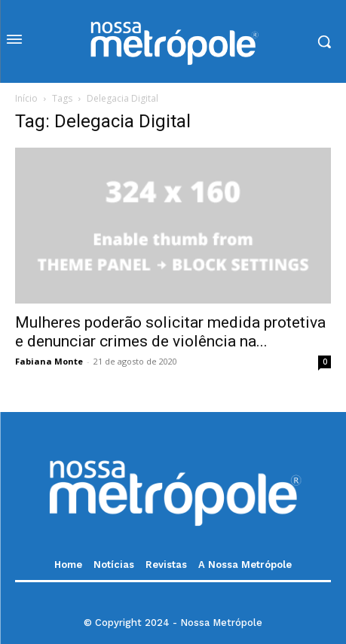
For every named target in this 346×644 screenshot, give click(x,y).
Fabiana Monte (49, 361)
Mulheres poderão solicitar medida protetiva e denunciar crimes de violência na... (170, 332)
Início (26, 98)
